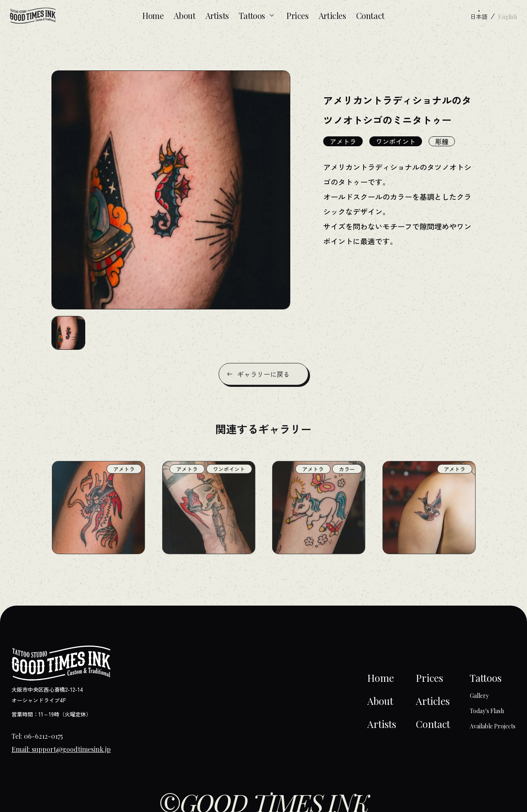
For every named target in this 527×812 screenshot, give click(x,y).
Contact (370, 15)
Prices (298, 15)
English (508, 17)
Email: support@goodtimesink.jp (61, 749)
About (185, 15)
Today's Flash (487, 711)
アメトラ (343, 141)
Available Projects (493, 726)
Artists (217, 15)
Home (153, 15)
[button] (68, 333)
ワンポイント (396, 141)
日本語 (479, 16)
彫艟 (442, 141)
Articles (332, 15)
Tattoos (258, 15)
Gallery (479, 696)
